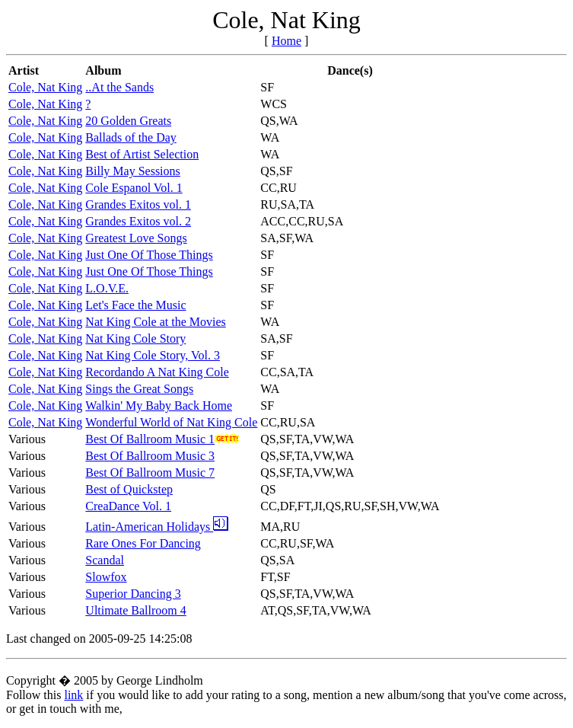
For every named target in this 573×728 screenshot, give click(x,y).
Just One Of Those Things (149, 255)
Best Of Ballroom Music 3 (150, 456)
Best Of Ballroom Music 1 (150, 439)
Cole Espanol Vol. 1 (134, 188)
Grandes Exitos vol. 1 (138, 204)
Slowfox (106, 577)
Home (286, 41)
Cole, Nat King (45, 87)
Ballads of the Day (131, 137)
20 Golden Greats (128, 121)
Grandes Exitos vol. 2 (138, 221)
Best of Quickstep (129, 489)
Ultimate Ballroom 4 (135, 610)
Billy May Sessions (132, 171)
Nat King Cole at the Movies (155, 322)
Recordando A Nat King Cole (157, 372)
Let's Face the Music (135, 305)
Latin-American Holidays (157, 527)
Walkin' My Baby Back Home (159, 406)
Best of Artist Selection (142, 154)
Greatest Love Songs (136, 238)
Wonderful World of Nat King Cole (171, 422)
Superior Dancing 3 (133, 594)
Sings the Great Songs (139, 389)
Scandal (105, 560)
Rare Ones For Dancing (143, 543)
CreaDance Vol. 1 (128, 506)
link (73, 695)
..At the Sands (119, 87)
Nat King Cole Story (135, 338)
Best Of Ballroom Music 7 (150, 473)
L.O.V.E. (107, 288)
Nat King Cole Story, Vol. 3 (153, 355)
